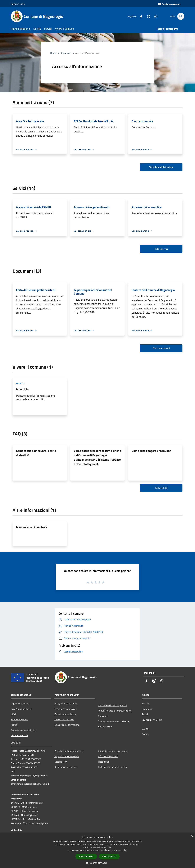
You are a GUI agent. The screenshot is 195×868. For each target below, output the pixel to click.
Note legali (103, 762)
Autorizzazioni (105, 727)
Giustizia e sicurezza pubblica (113, 705)
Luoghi (145, 729)
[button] (97, 863)
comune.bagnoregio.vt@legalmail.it (29, 776)
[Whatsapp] (154, 16)
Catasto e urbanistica (65, 714)
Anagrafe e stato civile (66, 704)
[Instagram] (147, 16)
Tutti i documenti (161, 348)
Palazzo (20, 383)
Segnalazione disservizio (67, 756)
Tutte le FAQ (161, 488)
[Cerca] (181, 16)
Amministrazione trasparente (113, 751)
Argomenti (66, 53)
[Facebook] (140, 16)
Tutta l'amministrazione (161, 167)
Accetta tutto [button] (86, 856)
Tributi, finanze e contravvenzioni (115, 711)
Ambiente (103, 716)
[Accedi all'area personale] (169, 4)
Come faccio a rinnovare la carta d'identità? (36, 453)
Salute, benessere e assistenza (113, 721)
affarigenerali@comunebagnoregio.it (30, 784)
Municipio (22, 389)
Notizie (145, 704)
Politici (14, 725)
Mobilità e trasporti (64, 719)
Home (53, 53)
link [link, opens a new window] (126, 850)
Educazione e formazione (67, 725)
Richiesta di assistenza (66, 767)
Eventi (145, 734)
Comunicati (147, 709)
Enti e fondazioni (19, 719)
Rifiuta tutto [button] (109, 856)
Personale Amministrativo (24, 730)
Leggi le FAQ (61, 762)
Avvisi (145, 714)
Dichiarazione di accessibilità (112, 767)
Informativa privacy (108, 756)
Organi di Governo (20, 704)
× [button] (192, 836)
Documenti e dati (19, 735)
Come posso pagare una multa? (151, 451)
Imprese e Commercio (65, 709)
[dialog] (97, 850)
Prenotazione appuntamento (69, 751)
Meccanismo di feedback (32, 527)
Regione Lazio (18, 4)
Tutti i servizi (161, 249)
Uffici (13, 714)
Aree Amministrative (21, 709)
